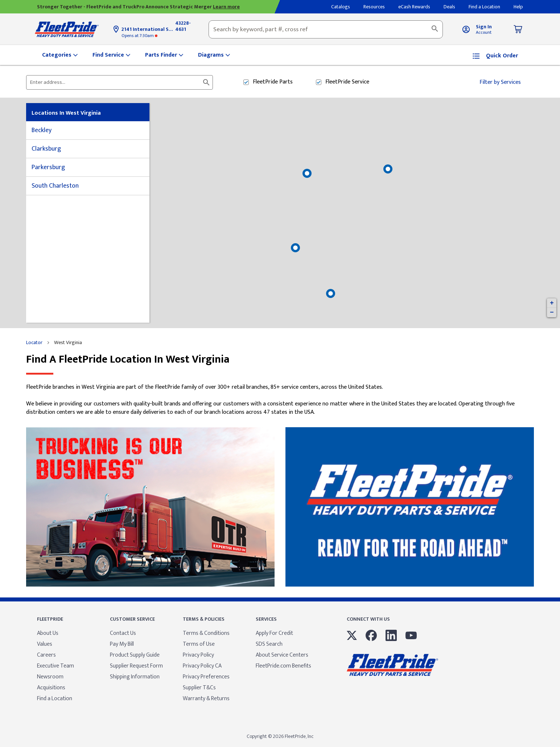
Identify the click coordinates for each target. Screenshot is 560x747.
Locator (34, 343)
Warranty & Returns (206, 699)
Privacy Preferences (206, 677)
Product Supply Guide (135, 655)
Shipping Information (135, 677)
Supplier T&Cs (199, 688)
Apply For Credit (274, 633)
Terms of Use (199, 644)
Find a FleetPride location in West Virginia (128, 360)
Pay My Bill (122, 644)
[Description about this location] (280, 400)
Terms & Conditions (206, 633)
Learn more (226, 7)
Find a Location (55, 699)
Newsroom (50, 677)
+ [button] (552, 303)
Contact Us (123, 633)
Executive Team (55, 666)
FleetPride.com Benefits (283, 666)
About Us (48, 633)
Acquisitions (51, 688)
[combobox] (326, 29)
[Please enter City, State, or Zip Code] (115, 82)
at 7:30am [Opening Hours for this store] (139, 36)
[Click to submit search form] (206, 82)
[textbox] (326, 29)
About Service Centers (282, 655)
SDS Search (269, 644)
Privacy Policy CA (202, 666)
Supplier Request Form (136, 666)
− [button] (552, 313)
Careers (46, 655)
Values (45, 644)
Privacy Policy (198, 655)
